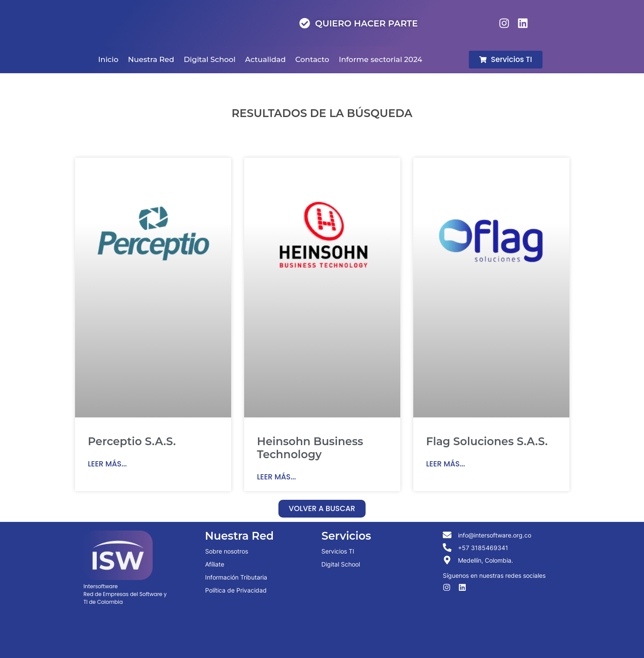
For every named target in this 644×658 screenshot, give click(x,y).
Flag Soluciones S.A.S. (487, 441)
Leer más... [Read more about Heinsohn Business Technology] (277, 477)
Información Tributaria (236, 577)
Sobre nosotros (227, 551)
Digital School (341, 564)
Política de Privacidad (236, 590)
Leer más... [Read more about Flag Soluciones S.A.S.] (446, 464)
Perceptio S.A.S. (132, 441)
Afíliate (215, 564)
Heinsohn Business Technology (310, 448)
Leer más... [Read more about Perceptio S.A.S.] (108, 464)
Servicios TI (338, 551)
